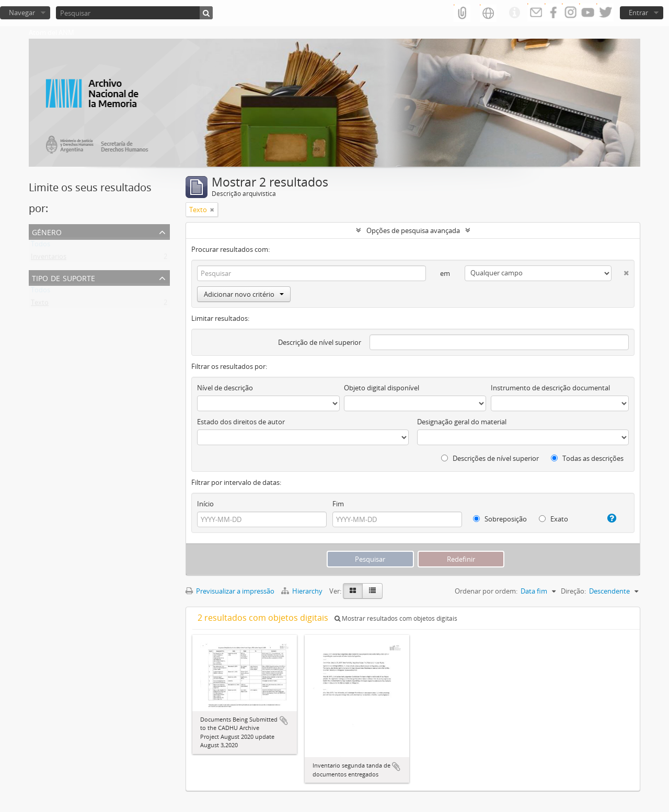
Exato (553, 519)
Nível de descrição (225, 388)
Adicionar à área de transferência (284, 721)
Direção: (573, 591)
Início (205, 504)
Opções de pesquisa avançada (413, 230)
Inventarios (49, 259)
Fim (338, 504)
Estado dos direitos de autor (241, 422)
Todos (41, 246)
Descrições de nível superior (490, 458)
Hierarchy (303, 591)
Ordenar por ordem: (486, 591)
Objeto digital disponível (382, 388)
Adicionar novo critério (244, 294)
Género (47, 231)
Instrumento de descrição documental (550, 388)
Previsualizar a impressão (230, 591)
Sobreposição (500, 519)
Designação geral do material (462, 422)
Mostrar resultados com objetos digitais (396, 618)
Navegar (22, 13)
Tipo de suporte (64, 277)
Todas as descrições (587, 458)
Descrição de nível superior (320, 342)
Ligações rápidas (514, 13)
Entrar (638, 13)
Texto (40, 305)
